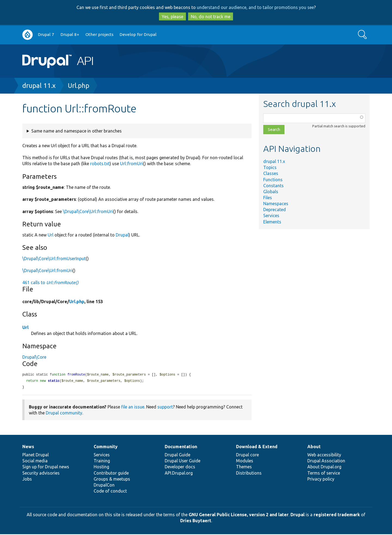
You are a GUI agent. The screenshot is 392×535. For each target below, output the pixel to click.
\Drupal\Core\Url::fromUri (88, 211)
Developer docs (180, 468)
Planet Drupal (36, 456)
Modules (245, 462)
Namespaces (276, 204)
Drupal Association (326, 462)
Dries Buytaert (196, 521)
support (165, 408)
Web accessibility (324, 456)
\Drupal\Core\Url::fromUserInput (54, 259)
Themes (244, 468)
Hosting (101, 468)
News (28, 447)
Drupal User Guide (183, 462)
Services (271, 216)
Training (102, 462)
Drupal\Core (34, 357)
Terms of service (324, 474)
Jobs (27, 480)
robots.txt (100, 164)
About (314, 447)
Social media (35, 462)
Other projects (99, 34)
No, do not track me (211, 17)
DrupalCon (104, 486)
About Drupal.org (324, 468)
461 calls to (50, 282)
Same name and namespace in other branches (76, 131)
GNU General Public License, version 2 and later (239, 515)
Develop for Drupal (138, 34)
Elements (272, 222)
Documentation (181, 447)
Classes (271, 173)
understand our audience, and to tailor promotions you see (255, 7)
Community (106, 447)
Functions (273, 180)
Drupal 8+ (70, 34)
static (54, 381)
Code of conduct (110, 492)
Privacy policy (321, 480)
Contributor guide (111, 474)
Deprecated (275, 210)
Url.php (79, 86)
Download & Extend (257, 447)
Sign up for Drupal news (46, 468)
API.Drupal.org (179, 474)
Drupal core (247, 456)
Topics (270, 167)
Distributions (249, 474)
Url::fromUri (131, 164)
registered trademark (337, 515)
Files (268, 198)
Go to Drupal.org (27, 35)
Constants (273, 186)
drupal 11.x (39, 86)
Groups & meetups (112, 480)
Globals (271, 192)
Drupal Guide (177, 456)
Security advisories (41, 474)
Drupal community (64, 414)
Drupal (122, 235)
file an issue (133, 408)
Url (50, 235)
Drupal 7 (46, 34)
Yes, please (172, 17)
